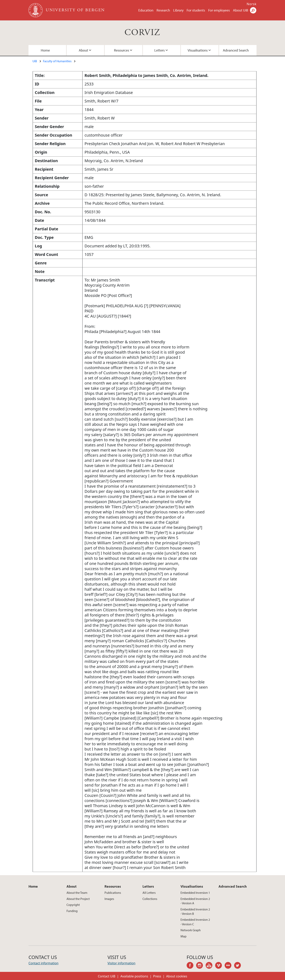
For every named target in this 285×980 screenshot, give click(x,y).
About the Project (78, 899)
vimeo (220, 966)
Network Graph (191, 930)
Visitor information (121, 963)
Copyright (73, 905)
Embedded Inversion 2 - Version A (195, 901)
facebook (191, 966)
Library (178, 10)
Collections (150, 899)
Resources (122, 50)
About (83, 50)
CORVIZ (142, 33)
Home (45, 50)
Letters (160, 50)
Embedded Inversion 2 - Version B (195, 911)
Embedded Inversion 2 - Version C (195, 922)
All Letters (149, 893)
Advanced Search (236, 50)
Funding (72, 911)
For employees (219, 10)
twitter (239, 966)
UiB (35, 61)
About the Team (77, 893)
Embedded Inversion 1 (195, 893)
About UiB (241, 10)
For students (196, 10)
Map (183, 936)
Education (146, 10)
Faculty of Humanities (57, 61)
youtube (210, 966)
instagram (201, 966)
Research (163, 10)
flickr (229, 966)
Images (109, 899)
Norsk (252, 4)
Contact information (43, 963)
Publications (113, 893)
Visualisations (198, 50)
